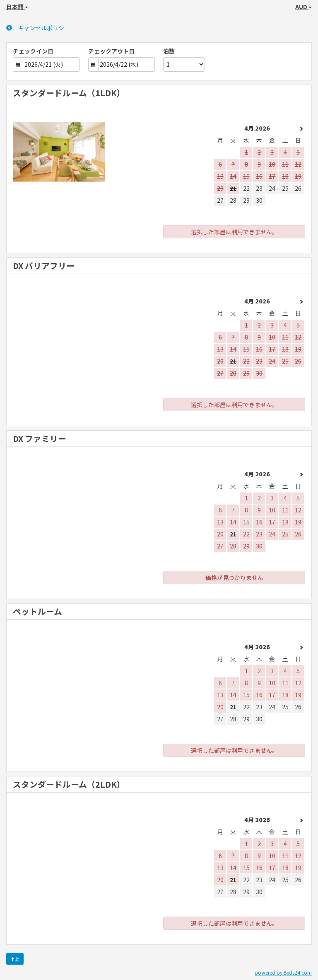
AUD (304, 7)
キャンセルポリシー (38, 28)
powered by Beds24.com (283, 972)
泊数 (169, 51)
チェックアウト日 (111, 51)
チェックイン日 (33, 51)
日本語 (17, 7)
